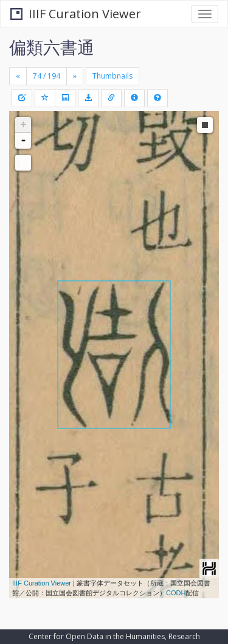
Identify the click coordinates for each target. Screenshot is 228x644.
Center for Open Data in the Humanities (97, 636)
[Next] (75, 76)
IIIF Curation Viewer (76, 14)
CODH (176, 593)
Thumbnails (112, 76)
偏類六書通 (52, 47)
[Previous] (18, 76)
